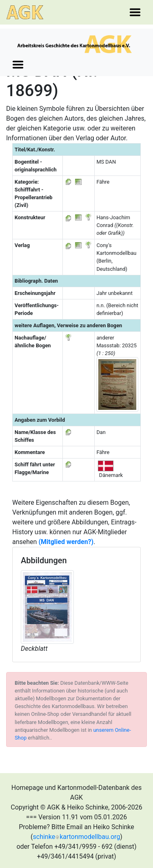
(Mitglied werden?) (66, 542)
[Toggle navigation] (135, 12)
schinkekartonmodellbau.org (77, 837)
